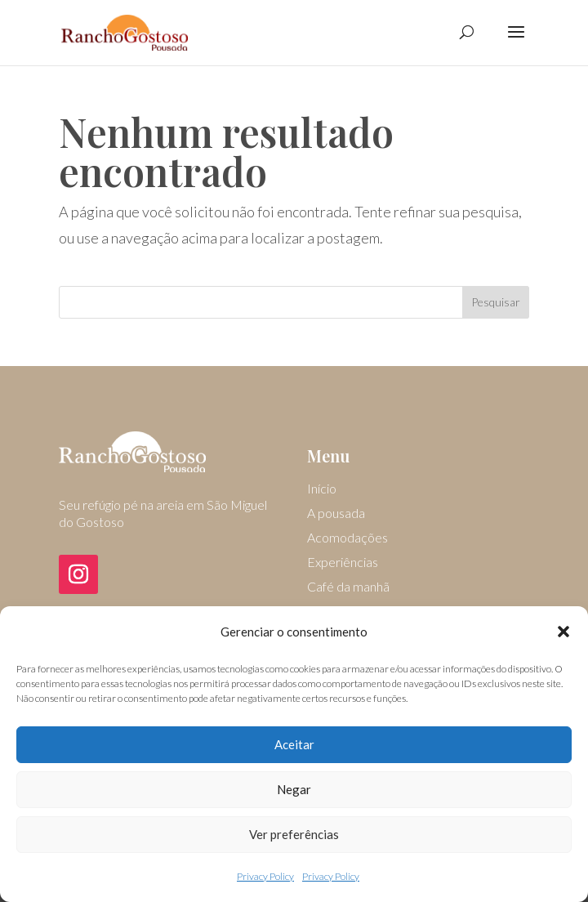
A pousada (336, 514)
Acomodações (347, 538)
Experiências (343, 563)
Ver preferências (294, 834)
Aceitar (294, 744)
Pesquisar (496, 302)
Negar (294, 789)
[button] (563, 632)
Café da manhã (348, 587)
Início (322, 489)
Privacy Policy (265, 876)
